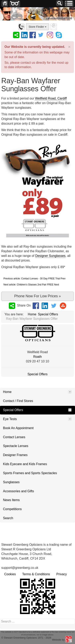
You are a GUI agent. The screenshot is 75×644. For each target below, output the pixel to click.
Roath (37, 357)
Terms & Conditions (36, 574)
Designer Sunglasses (50, 256)
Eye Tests (10, 419)
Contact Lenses (14, 437)
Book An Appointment (18, 428)
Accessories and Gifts (18, 491)
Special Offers (37, 374)
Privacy (62, 574)
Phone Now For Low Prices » (37, 296)
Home (7, 392)
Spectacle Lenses (16, 446)
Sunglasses (11, 482)
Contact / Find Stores (18, 401)
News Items (11, 500)
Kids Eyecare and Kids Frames (25, 464)
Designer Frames (15, 455)
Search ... (56, 1)
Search (8, 518)
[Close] (69, 47)
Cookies (10, 574)
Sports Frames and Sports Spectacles (30, 473)
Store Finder (37, 27)
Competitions (12, 509)
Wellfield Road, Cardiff (51, 98)
